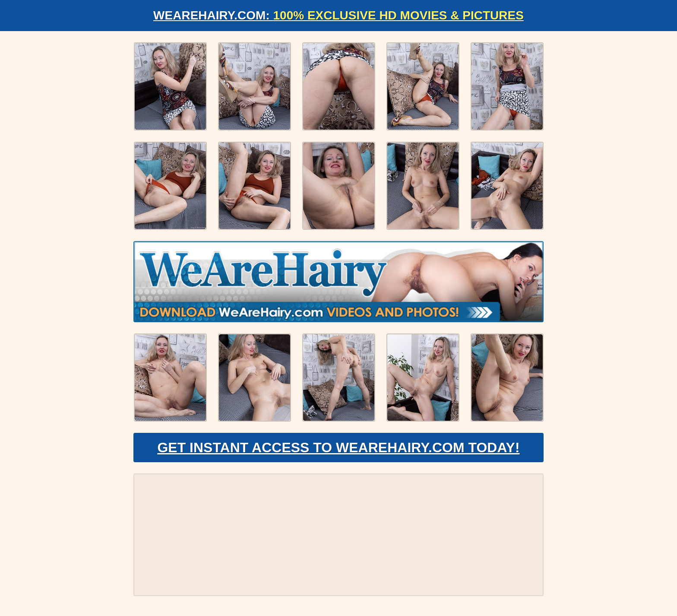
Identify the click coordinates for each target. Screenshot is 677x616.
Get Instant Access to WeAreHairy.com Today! (338, 448)
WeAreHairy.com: (338, 15)
